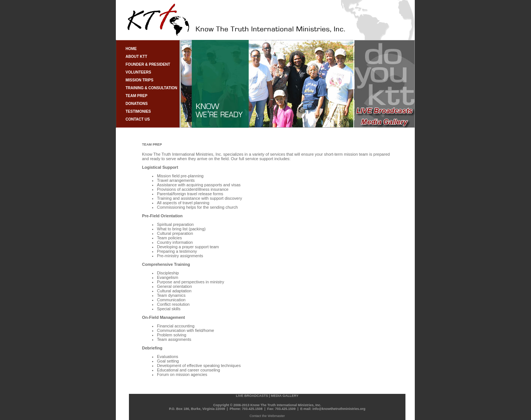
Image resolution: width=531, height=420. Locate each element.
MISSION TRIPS (139, 80)
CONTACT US (138, 119)
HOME (131, 49)
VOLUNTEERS (138, 72)
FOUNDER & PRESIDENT (148, 64)
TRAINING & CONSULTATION (151, 88)
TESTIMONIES (138, 111)
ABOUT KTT (136, 57)
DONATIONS (137, 104)
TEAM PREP (136, 96)
